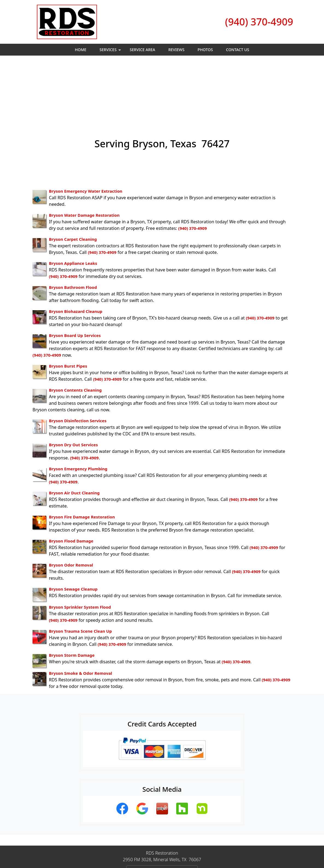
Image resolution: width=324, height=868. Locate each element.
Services (111, 51)
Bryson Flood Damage (71, 481)
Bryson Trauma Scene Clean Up (80, 571)
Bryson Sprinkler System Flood (80, 547)
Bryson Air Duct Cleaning (74, 433)
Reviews (176, 50)
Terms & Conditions (179, 845)
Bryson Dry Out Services (73, 385)
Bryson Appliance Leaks (73, 204)
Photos (205, 50)
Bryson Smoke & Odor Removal (80, 614)
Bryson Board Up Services (75, 276)
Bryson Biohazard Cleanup (76, 252)
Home (81, 50)
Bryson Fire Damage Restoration (82, 457)
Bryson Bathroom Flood (73, 228)
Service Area (142, 50)
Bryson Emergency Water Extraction (86, 131)
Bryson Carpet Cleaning (73, 180)
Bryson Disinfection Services (78, 361)
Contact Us (238, 50)
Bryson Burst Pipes (68, 306)
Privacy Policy (139, 845)
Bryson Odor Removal (71, 505)
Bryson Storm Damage (72, 596)
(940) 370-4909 (259, 22)
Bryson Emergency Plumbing (78, 409)
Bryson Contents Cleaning (75, 330)
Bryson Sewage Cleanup (73, 529)
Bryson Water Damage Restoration (84, 156)
